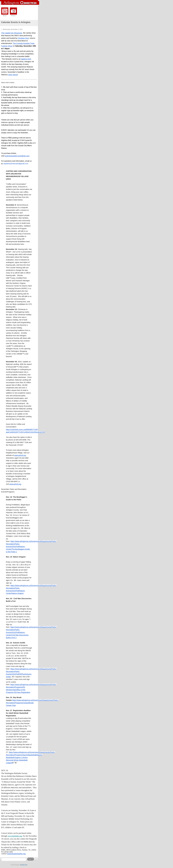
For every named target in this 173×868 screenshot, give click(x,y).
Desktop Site (24, 865)
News (5, 16)
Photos (13, 16)
